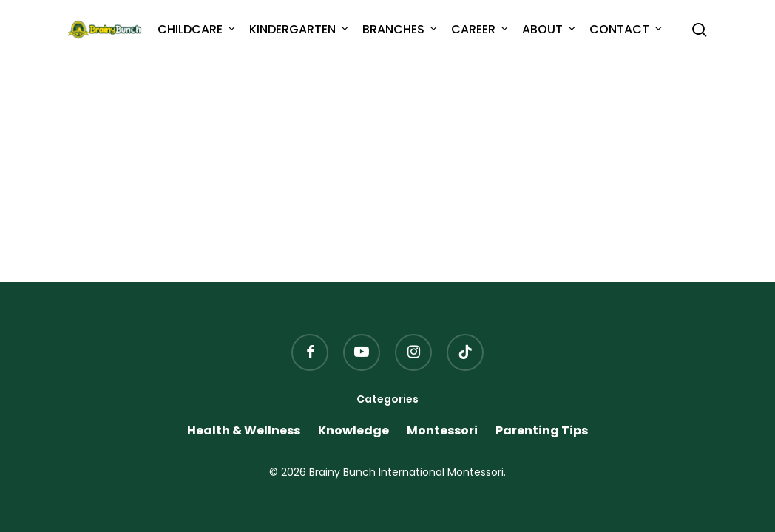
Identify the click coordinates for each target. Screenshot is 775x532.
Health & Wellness (244, 431)
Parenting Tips (542, 431)
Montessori (442, 431)
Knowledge (353, 431)
